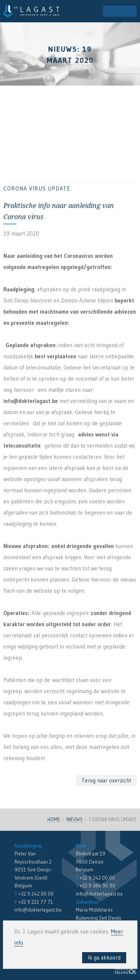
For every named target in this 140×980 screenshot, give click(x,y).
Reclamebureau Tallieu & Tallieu (125, 969)
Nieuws (74, 819)
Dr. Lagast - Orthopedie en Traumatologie (31, 11)
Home (54, 819)
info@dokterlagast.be (38, 910)
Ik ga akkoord (104, 957)
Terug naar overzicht (106, 780)
